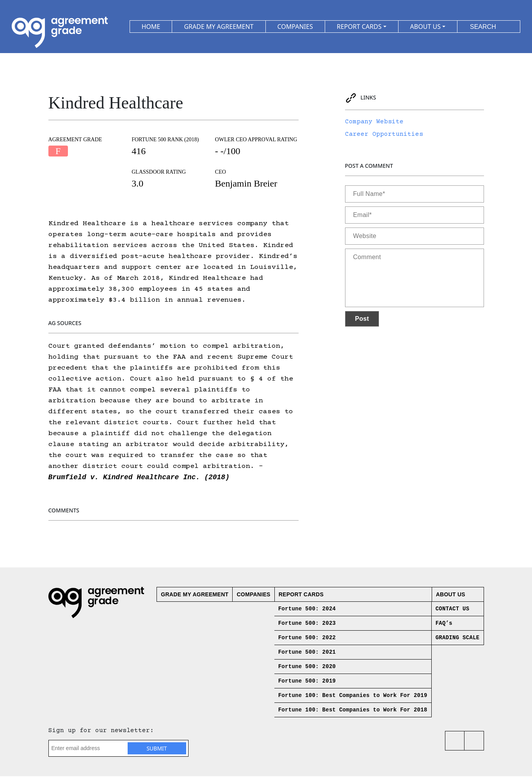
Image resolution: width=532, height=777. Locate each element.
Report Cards (301, 595)
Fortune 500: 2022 (307, 638)
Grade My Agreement (195, 595)
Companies (253, 595)
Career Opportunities (384, 134)
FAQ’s (444, 624)
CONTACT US (453, 610)
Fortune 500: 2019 (307, 682)
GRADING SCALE (458, 638)
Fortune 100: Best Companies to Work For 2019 (353, 696)
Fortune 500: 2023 (307, 624)
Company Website (374, 122)
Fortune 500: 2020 (307, 667)
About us (451, 595)
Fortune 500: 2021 (307, 653)
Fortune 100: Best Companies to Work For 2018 (353, 711)
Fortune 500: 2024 (307, 610)
